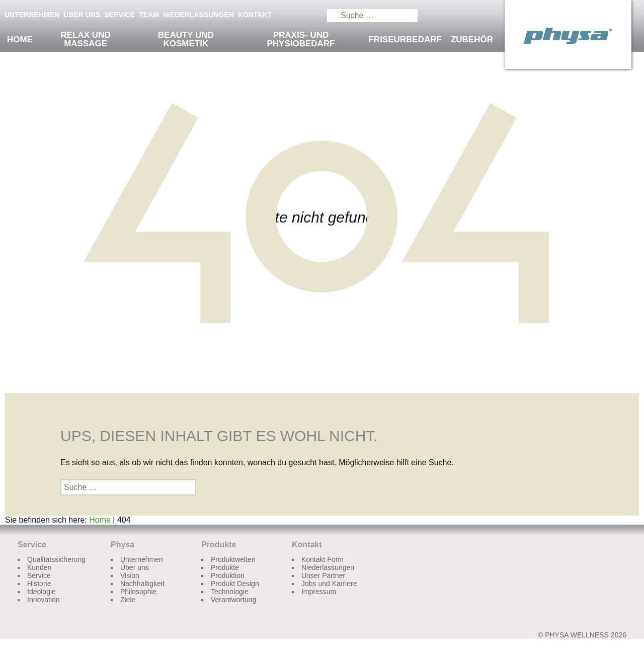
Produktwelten (233, 559)
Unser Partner (323, 575)
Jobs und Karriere (329, 584)
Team (149, 15)
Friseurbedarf (405, 40)
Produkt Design (235, 584)
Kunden (39, 567)
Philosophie (138, 592)
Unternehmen (32, 15)
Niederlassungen (198, 15)
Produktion (228, 575)
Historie (39, 584)
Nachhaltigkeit (142, 584)
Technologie (230, 592)
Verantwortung (233, 600)
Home (20, 40)
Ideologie (42, 592)
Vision (130, 575)
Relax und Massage (86, 39)
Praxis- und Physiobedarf (301, 39)
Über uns (82, 15)
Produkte (225, 567)
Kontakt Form (323, 559)
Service (119, 15)
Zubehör (472, 40)
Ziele (128, 600)
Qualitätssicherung (56, 559)
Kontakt (255, 15)
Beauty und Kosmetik (186, 39)
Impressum (319, 592)
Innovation (44, 600)
